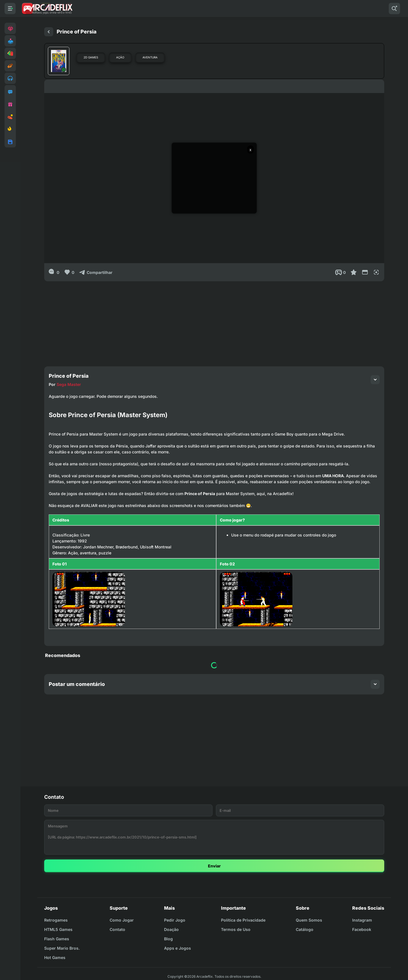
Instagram (362, 920)
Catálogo (305, 929)
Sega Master (69, 384)
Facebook (362, 929)
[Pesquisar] (394, 9)
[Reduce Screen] (365, 272)
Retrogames (56, 920)
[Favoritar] (354, 272)
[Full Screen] (376, 272)
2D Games (91, 57)
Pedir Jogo (175, 920)
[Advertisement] (214, 321)
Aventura (150, 57)
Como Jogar (122, 920)
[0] (54, 272)
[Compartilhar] (96, 272)
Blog (168, 939)
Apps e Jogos (178, 948)
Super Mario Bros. (62, 948)
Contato (117, 929)
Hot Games (55, 957)
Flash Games (57, 939)
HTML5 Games (58, 929)
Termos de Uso (236, 929)
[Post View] (340, 272)
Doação (171, 929)
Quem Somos (309, 920)
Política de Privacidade (243, 920)
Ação (120, 57)
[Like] (69, 272)
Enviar (214, 866)
